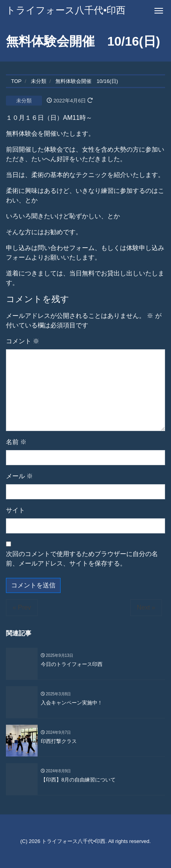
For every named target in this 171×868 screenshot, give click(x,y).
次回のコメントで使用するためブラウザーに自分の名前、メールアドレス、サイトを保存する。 (82, 559)
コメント (23, 341)
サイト (15, 510)
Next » (146, 607)
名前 (16, 442)
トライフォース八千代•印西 (66, 10)
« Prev (22, 607)
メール (19, 476)
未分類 (24, 101)
